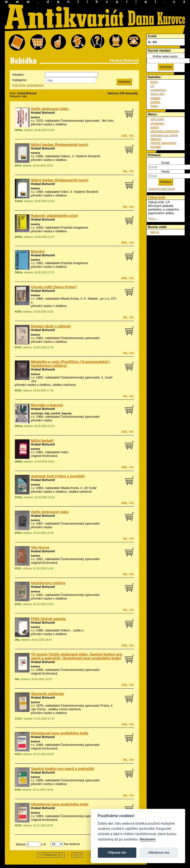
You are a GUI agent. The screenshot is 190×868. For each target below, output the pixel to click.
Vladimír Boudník (88, 156)
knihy (154, 82)
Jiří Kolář (90, 488)
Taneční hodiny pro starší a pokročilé (63, 769)
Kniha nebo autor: (165, 56)
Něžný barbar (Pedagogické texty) (60, 145)
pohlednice (158, 90)
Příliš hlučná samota (48, 619)
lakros (155, 232)
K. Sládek (91, 299)
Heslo (165, 171)
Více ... (153, 218)
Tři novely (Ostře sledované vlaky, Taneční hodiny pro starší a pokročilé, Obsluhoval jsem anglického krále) (77, 656)
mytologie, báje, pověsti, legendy (51, 413)
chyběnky (157, 123)
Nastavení (148, 839)
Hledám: (19, 75)
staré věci (157, 94)
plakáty (156, 98)
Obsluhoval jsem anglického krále (60, 733)
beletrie (36, 117)
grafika (155, 102)
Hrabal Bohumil (43, 113)
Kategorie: (20, 80)
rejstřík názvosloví (164, 143)
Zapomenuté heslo (161, 189)
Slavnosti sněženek (47, 694)
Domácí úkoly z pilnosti (51, 326)
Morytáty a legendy (47, 405)
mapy (155, 106)
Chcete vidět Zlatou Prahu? (54, 287)
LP (152, 86)
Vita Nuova (40, 547)
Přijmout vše (117, 853)
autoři (155, 127)
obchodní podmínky (165, 131)
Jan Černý (38, 709)
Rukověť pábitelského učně (54, 216)
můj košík (157, 119)
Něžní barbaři (42, 441)
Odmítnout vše (159, 853)
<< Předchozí (48, 855)
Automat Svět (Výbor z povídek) (58, 476)
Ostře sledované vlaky (50, 109)
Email (165, 163)
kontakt (156, 147)
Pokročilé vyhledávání (28, 85)
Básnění (38, 251)
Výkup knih (156, 197)
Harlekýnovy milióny (48, 583)
